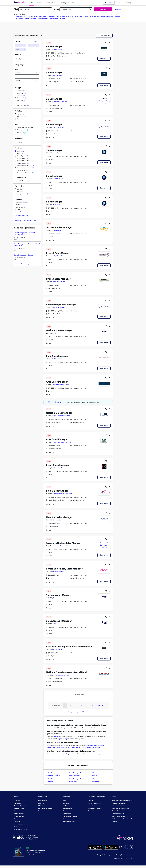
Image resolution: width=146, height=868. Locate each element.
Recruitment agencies (45, 808)
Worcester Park (36, 35)
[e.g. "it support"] (35, 9)
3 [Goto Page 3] (76, 705)
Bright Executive (57, 359)
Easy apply (104, 59)
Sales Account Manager (59, 595)
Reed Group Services (119, 806)
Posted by (18, 111)
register (67, 739)
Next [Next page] (100, 705)
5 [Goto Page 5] (87, 705)
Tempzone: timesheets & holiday (122, 801)
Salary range (19, 65)
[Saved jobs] (128, 3)
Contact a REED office (21, 829)
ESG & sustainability (118, 824)
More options (19, 186)
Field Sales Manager (57, 356)
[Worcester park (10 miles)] (33, 46)
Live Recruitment (57, 468)
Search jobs (103, 9)
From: (16, 69)
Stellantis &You (58, 520)
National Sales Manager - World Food (66, 672)
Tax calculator (18, 821)
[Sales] (20, 49)
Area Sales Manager (57, 382)
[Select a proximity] (27, 59)
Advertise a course (69, 821)
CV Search (42, 806)
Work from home (19, 808)
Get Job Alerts (55, 402)
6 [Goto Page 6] (92, 705)
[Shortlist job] (106, 43)
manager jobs (92, 745)
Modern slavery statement (96, 811)
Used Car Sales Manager (59, 517)
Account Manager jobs (65, 16)
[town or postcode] (76, 9)
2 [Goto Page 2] (70, 705)
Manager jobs (20, 16)
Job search (17, 803)
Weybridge (19, 209)
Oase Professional (57, 75)
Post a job (41, 803)
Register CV (109, 3)
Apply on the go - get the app (78, 712)
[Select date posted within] (27, 142)
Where (56, 9)
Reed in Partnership (118, 811)
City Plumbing (58, 230)
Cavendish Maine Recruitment (61, 384)
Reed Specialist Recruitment (121, 808)
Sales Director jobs (81, 16)
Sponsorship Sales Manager (61, 305)
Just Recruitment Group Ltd (62, 442)
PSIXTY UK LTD (58, 179)
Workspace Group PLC (60, 102)
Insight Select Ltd (58, 256)
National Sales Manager (59, 330)
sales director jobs (94, 747)
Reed (55, 333)
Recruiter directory (20, 806)
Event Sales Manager (58, 465)
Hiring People (58, 49)
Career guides (67, 819)
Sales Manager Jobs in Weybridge (77, 780)
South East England (22, 202)
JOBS (16, 796)
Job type (18, 88)
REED (114, 796)
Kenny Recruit (57, 153)
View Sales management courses (29, 264)
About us (90, 801)
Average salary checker (21, 824)
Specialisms (19, 148)
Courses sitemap (68, 824)
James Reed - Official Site (120, 816)
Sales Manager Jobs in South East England (105, 16)
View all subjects (68, 808)
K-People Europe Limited (61, 675)
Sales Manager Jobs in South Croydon (51, 19)
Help (15, 827)
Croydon (18, 205)
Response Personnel (59, 282)
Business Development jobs (37, 16)
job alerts (57, 737)
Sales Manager (20, 35)
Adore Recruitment (58, 127)
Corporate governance (95, 808)
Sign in (60, 739)
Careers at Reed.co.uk (94, 803)
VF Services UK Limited (59, 546)
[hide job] (110, 43)
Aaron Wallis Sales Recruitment (63, 494)
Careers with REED (118, 814)
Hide (16, 124)
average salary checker (67, 754)
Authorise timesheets (119, 803)
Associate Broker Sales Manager (64, 543)
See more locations (21, 216)
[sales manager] (20, 46)
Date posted (19, 138)
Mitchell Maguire (58, 649)
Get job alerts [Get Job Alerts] (104, 36)
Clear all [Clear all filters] (36, 42)
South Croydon (20, 207)
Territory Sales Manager (59, 227)
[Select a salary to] (27, 80)
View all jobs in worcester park (26, 221)
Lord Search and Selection (62, 416)
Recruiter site (43, 801)
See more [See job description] (50, 59)
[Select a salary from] (27, 73)
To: (16, 77)
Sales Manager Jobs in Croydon (25, 19)
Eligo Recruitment (59, 571)
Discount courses (68, 811)
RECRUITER (43, 796)
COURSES (67, 796)
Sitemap (16, 832)
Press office (91, 806)
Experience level (21, 177)
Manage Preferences (103, 857)
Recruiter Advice (44, 811)
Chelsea (18, 212)
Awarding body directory (71, 816)
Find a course (67, 806)
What (16, 9)
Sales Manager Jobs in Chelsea (99, 774)
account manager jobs (76, 747)
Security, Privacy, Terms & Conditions (122, 857)
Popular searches (19, 816)
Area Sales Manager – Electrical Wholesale (69, 647)
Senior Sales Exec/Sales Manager (64, 569)
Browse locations (19, 814)
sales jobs (64, 747)
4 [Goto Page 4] (81, 705)
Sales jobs (52, 16)
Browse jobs (120, 9)
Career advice (18, 819)
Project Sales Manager (58, 253)
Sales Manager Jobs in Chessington (99, 780)
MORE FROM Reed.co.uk (96, 796)
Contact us (17, 801)
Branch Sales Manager (58, 279)
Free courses (67, 814)
